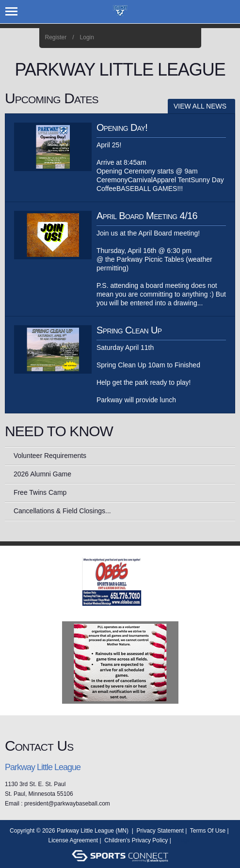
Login (87, 37)
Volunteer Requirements (50, 456)
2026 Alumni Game (42, 474)
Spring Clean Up (129, 330)
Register (56, 37)
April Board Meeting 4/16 (147, 216)
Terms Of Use (208, 831)
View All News (200, 106)
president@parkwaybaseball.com (67, 804)
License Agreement (73, 840)
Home (190, 38)
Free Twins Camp (40, 492)
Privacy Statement (160, 831)
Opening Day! (122, 127)
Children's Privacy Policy (136, 840)
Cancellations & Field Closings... (62, 511)
